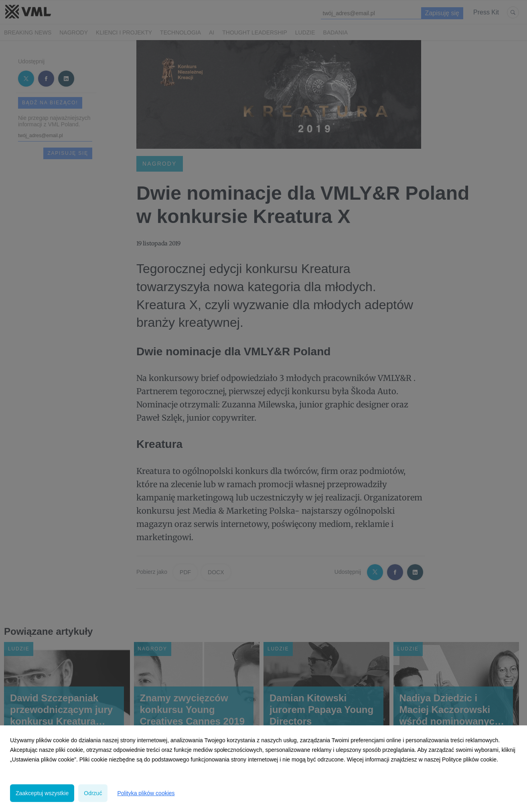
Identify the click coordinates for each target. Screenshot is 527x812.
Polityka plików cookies (146, 793)
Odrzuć (93, 793)
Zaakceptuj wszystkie (42, 793)
